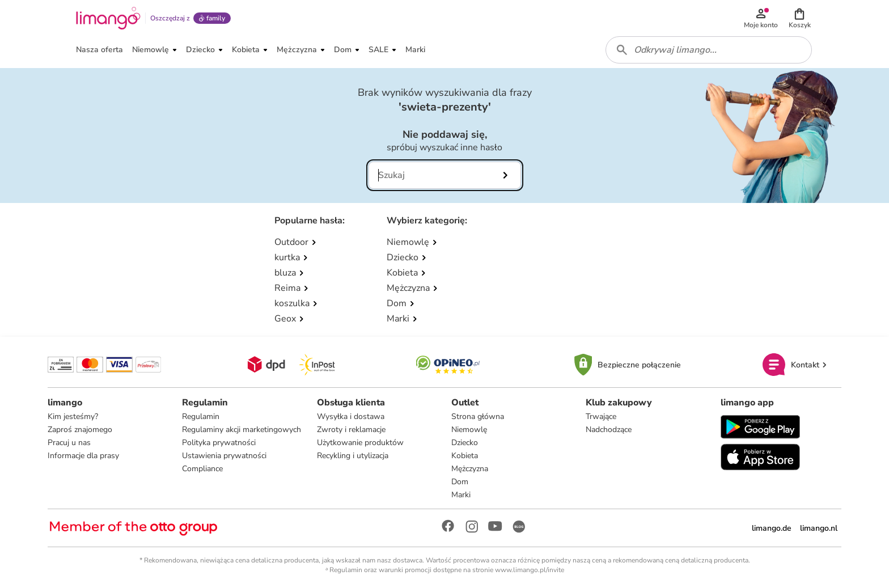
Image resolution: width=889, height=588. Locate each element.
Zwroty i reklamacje (351, 430)
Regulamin (201, 416)
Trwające (601, 416)
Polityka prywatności (219, 443)
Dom (460, 482)
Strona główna (478, 416)
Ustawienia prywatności (224, 456)
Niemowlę (469, 430)
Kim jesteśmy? (73, 416)
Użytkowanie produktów (360, 443)
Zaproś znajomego (80, 430)
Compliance (202, 469)
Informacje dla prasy (83, 456)
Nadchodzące (609, 430)
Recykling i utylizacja (353, 456)
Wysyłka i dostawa (351, 416)
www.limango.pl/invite (530, 570)
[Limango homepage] (108, 18)
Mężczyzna (470, 469)
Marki (461, 495)
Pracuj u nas (69, 443)
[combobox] (709, 50)
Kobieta (465, 456)
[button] (799, 18)
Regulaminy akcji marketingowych (242, 430)
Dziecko (465, 443)
